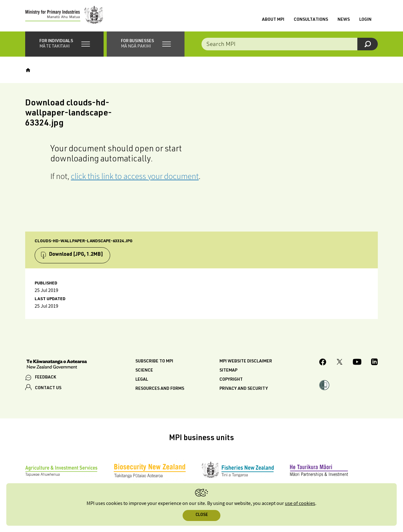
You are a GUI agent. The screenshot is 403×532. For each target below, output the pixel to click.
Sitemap (228, 371)
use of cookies (300, 504)
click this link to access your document (135, 176)
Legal (142, 380)
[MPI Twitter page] (340, 363)
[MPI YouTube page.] (357, 363)
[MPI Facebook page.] (323, 363)
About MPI (273, 20)
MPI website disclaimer (246, 361)
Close (202, 515)
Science (144, 371)
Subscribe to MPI (154, 361)
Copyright (231, 380)
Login (365, 20)
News (344, 20)
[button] (64, 44)
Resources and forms (160, 389)
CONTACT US (48, 388)
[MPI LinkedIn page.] (374, 363)
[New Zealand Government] (57, 365)
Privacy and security (244, 389)
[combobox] (290, 44)
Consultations (311, 20)
